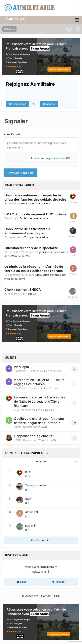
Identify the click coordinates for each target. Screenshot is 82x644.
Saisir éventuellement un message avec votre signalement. (37, 145)
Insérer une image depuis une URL (51, 158)
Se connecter (18, 104)
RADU (17, 440)
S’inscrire (49, 104)
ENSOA (32, 294)
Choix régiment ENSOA (23, 290)
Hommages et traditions (36, 203)
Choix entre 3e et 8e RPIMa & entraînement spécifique (27, 231)
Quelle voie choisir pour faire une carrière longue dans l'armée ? (39, 421)
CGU (57, 596)
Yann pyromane (36, 485)
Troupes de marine (36, 237)
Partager (59, 582)
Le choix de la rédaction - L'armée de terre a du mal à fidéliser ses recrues (34, 269)
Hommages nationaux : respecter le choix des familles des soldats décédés (35, 197)
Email (22, 582)
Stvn (28, 499)
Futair (17, 427)
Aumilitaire (16, 19)
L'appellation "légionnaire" (34, 436)
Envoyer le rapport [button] (20, 173)
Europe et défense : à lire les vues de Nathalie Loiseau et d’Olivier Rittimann (39, 401)
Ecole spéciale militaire (34, 218)
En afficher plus (41, 540)
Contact (46, 596)
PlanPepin (21, 367)
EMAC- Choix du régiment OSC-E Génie (35, 214)
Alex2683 (32, 512)
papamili (31, 525)
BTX (16, 410)
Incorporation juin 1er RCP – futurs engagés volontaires (39, 382)
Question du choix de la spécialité (31, 248)
